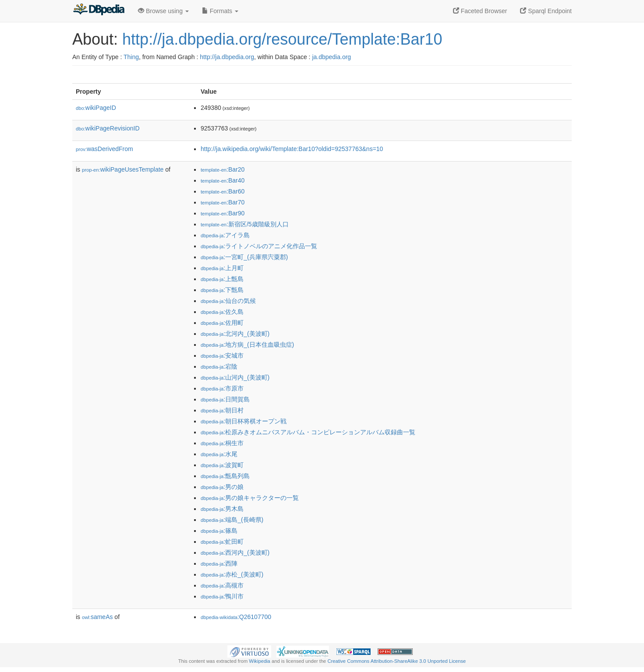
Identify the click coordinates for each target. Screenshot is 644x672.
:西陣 (219, 563)
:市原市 (222, 388)
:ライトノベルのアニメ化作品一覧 (259, 246)
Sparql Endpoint (546, 11)
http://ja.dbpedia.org (227, 57)
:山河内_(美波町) (235, 377)
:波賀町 (222, 465)
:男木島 (222, 509)
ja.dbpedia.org (331, 57)
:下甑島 (222, 290)
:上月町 (222, 268)
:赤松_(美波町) (232, 574)
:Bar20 (223, 169)
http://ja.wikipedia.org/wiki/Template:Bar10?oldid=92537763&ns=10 (292, 149)
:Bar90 (223, 213)
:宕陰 (219, 366)
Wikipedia (260, 661)
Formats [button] (220, 11)
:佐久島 (222, 312)
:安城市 (222, 355)
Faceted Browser (480, 11)
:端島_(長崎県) (232, 520)
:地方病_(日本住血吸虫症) (247, 345)
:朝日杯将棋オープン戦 (244, 421)
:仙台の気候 (228, 301)
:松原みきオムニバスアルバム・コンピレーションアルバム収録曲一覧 (308, 432)
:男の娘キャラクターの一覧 (250, 498)
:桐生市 (222, 443)
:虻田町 (222, 542)
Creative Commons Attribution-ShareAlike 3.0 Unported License (396, 661)
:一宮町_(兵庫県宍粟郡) (244, 257)
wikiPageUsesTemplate (123, 169)
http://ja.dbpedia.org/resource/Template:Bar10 (282, 39)
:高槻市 (222, 585)
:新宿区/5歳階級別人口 (245, 224)
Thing (131, 57)
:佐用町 (222, 323)
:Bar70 (223, 202)
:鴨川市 (222, 596)
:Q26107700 (236, 617)
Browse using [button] (163, 11)
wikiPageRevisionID (108, 128)
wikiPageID (96, 108)
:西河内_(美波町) (235, 552)
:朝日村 (222, 410)
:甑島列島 (225, 476)
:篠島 (219, 531)
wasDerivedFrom (104, 149)
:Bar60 (223, 191)
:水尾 (219, 454)
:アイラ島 (225, 235)
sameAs (97, 617)
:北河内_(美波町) (235, 334)
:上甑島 (222, 279)
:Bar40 (223, 180)
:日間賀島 (225, 399)
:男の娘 (222, 487)
